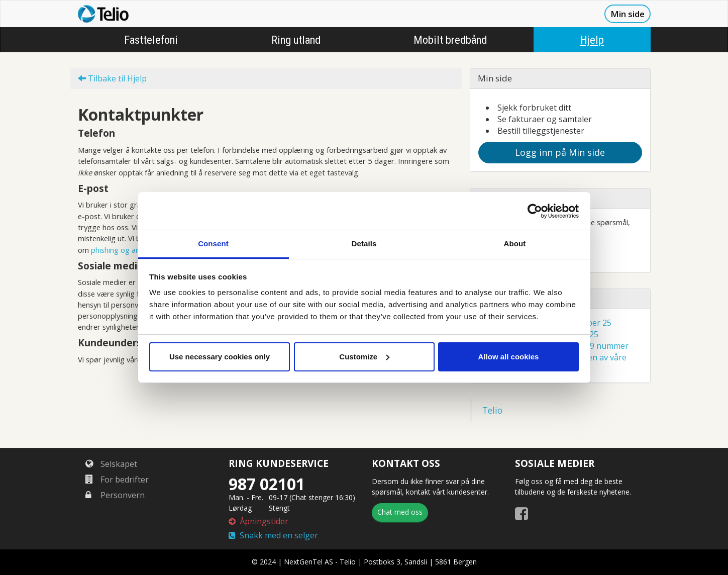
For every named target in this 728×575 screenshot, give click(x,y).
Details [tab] (364, 244)
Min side (628, 14)
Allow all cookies (509, 357)
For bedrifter (117, 480)
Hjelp (592, 40)
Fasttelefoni (151, 40)
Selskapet (111, 464)
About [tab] (515, 244)
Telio (492, 410)
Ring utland (296, 40)
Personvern (115, 495)
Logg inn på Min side (560, 152)
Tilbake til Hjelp (112, 78)
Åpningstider (258, 521)
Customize (364, 357)
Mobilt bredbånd (450, 40)
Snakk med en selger (273, 535)
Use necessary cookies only (220, 357)
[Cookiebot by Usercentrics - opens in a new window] (535, 211)
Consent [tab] (213, 244)
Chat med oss (400, 512)
